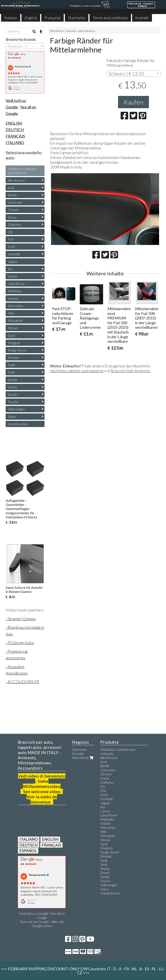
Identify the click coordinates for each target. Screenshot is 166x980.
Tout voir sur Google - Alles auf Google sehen (42, 924)
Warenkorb (83, 758)
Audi (11, 188)
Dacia (12, 217)
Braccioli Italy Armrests (131, 371)
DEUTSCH (29, 845)
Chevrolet (15, 202)
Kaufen (133, 102)
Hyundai (14, 254)
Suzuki (12, 394)
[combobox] (133, 73)
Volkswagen (16, 409)
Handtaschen (18, 424)
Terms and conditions (110, 18)
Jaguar (13, 261)
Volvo (12, 417)
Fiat (11, 239)
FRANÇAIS (51, 845)
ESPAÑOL (28, 851)
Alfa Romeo (16, 180)
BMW (12, 195)
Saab (11, 365)
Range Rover (17, 350)
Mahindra (15, 291)
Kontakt (142, 18)
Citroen (13, 210)
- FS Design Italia (20, 643)
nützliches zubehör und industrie (77, 371)
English (31, 18)
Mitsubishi (15, 320)
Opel (11, 335)
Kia (10, 269)
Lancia (13, 276)
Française (53, 18)
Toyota (13, 402)
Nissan (13, 328)
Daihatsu (14, 225)
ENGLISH (50, 839)
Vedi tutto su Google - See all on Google (42, 915)
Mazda (13, 298)
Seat (11, 372)
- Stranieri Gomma (21, 619)
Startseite (77, 18)
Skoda (12, 380)
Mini (11, 313)
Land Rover (16, 284)
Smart (12, 387)
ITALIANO (29, 839)
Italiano (11, 18)
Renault (13, 357)
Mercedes (16, 306)
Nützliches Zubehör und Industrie (73, 31)
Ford (11, 247)
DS (10, 232)
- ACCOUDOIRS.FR (22, 682)
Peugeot (14, 343)
